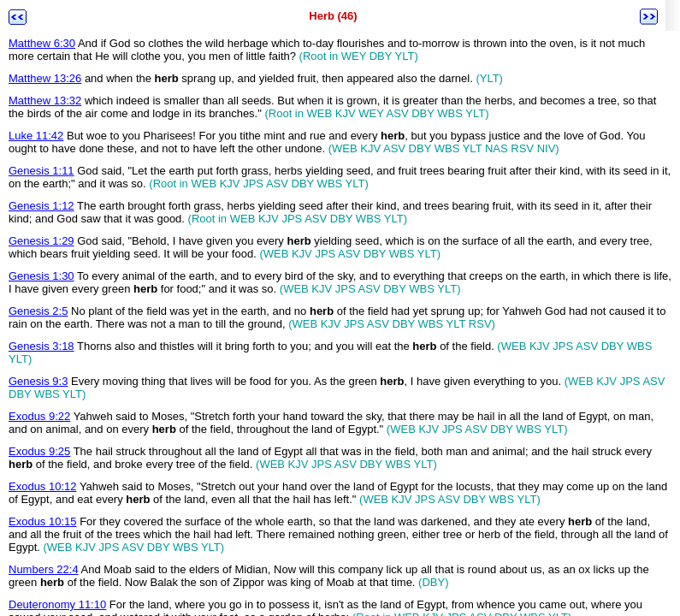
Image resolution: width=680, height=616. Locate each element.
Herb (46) (333, 16)
